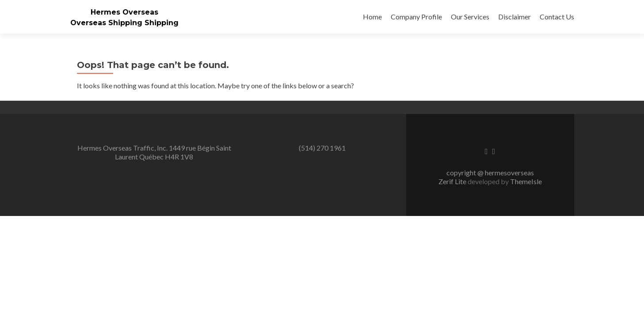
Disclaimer (514, 17)
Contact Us (557, 17)
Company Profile (416, 17)
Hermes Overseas (124, 12)
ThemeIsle (526, 181)
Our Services (470, 17)
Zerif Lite (453, 181)
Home (372, 17)
